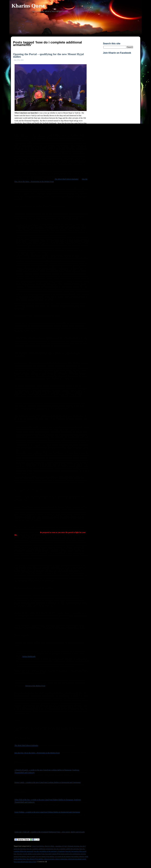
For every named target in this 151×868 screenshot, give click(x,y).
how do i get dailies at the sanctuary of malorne (49, 851)
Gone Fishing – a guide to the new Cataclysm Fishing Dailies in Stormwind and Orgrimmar (47, 812)
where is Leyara (49, 859)
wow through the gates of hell (27, 862)
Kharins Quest (28, 6)
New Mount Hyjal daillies (35, 859)
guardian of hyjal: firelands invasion (67, 846)
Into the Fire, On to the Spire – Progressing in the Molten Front (37, 753)
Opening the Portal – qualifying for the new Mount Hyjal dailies (48, 55)
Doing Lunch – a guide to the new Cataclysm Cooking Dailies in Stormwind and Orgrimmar (48, 782)
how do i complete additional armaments (40, 849)
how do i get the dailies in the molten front (31, 854)
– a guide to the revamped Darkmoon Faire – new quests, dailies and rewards (50, 832)
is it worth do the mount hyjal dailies (67, 856)
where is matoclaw (61, 859)
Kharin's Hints (49, 846)
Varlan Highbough (29, 656)
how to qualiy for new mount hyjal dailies (40, 856)
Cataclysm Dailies (38, 846)
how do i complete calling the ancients (66, 849)
